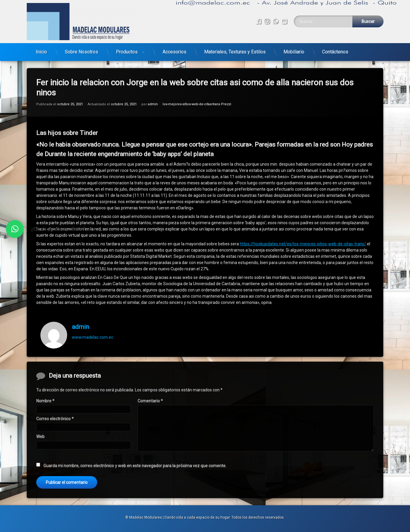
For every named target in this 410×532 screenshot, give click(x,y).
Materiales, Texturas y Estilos (235, 52)
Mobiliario (294, 52)
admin (153, 104)
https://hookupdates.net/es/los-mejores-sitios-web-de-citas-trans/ (303, 244)
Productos (127, 52)
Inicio (41, 52)
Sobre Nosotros (81, 52)
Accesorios (174, 52)
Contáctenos (335, 52)
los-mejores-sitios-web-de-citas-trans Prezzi (197, 104)
